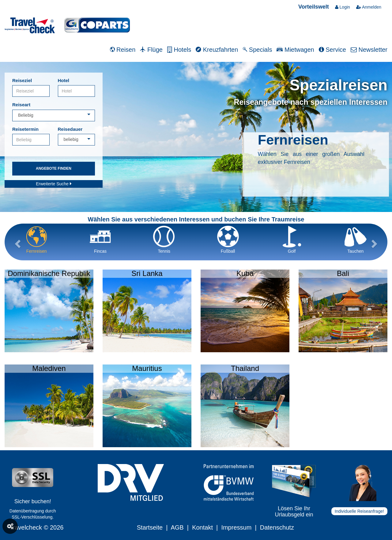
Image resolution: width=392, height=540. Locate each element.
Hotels (179, 50)
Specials (257, 50)
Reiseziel (22, 80)
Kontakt (202, 527)
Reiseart (21, 105)
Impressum (236, 527)
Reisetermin (25, 129)
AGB (177, 527)
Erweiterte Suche (54, 184)
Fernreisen (293, 140)
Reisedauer (70, 129)
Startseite (150, 527)
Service (332, 50)
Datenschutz (277, 527)
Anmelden (369, 7)
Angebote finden (54, 168)
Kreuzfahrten (217, 50)
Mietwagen (295, 50)
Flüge (151, 50)
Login (343, 7)
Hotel (64, 80)
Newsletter (369, 50)
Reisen (123, 50)
